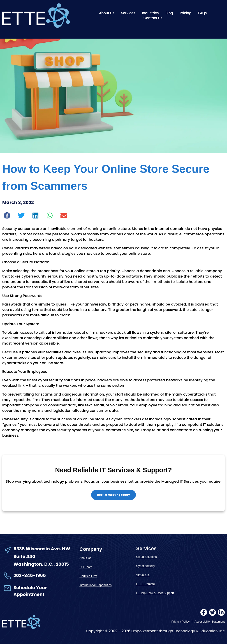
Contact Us (153, 18)
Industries (150, 13)
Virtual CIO (143, 575)
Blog (169, 13)
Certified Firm (88, 576)
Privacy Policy (180, 622)
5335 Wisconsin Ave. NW (42, 549)
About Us (107, 13)
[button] (7, 215)
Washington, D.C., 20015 (41, 564)
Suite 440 (24, 556)
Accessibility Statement (210, 622)
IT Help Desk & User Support (155, 593)
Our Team (86, 567)
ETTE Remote (146, 584)
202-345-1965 (30, 575)
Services (128, 13)
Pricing (186, 13)
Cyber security (146, 566)
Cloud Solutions (147, 557)
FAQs (202, 13)
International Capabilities (95, 585)
